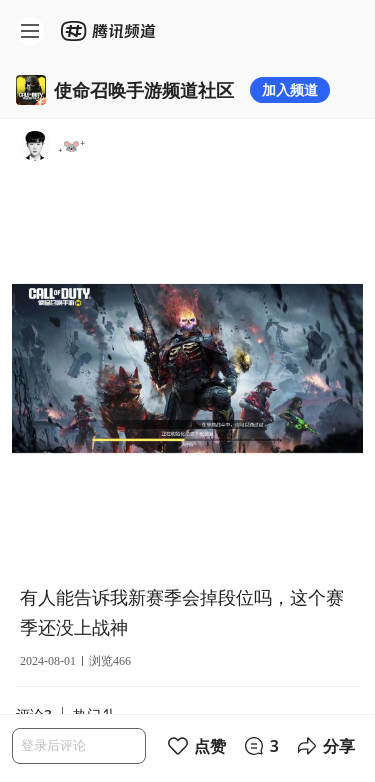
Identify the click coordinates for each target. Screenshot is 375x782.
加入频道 (290, 89)
